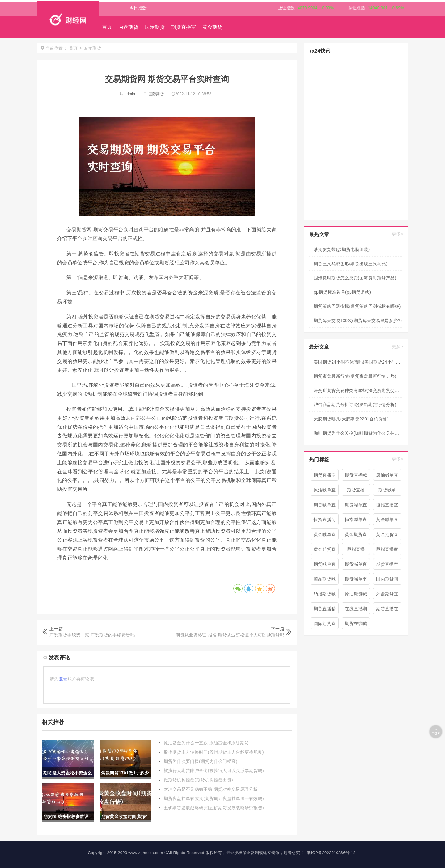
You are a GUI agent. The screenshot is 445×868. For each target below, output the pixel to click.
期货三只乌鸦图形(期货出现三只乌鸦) (351, 264)
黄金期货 (212, 27)
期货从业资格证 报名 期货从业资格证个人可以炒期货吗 (230, 635)
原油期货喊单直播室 (356, 595)
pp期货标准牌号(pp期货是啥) (342, 292)
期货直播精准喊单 (325, 610)
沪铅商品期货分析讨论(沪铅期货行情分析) (355, 405)
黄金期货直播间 (325, 551)
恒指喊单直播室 (356, 521)
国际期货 (155, 27)
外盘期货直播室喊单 (387, 595)
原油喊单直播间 (387, 477)
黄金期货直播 (387, 536)
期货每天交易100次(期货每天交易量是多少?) (358, 321)
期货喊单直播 (325, 566)
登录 (63, 679)
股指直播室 (387, 549)
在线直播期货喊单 (356, 610)
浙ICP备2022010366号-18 (331, 853)
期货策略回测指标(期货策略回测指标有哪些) (357, 306)
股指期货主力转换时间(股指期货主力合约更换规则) (214, 752)
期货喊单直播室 (356, 566)
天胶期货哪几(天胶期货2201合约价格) (351, 419)
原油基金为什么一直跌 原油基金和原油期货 (206, 743)
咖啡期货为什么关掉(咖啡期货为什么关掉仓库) (358, 433)
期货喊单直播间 (325, 506)
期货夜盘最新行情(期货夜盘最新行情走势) (355, 376)
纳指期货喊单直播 (325, 595)
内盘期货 (128, 27)
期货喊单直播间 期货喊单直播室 (356, 506)
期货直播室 (184, 27)
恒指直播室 (387, 505)
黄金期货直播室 (356, 536)
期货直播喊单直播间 (356, 477)
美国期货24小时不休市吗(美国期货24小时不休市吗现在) (358, 362)
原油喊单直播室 (325, 491)
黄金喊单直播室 (325, 536)
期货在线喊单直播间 (356, 625)
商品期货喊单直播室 (325, 581)
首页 (107, 27)
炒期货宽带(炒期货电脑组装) (342, 249)
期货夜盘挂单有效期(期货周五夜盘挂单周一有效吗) (214, 798)
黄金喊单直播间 (387, 521)
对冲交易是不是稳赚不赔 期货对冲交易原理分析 (211, 789)
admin (127, 94)
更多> (398, 234)
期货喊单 (387, 490)
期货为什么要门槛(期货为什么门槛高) (201, 761)
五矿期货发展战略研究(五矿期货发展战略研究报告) (214, 808)
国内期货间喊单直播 (387, 581)
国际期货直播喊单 (325, 625)
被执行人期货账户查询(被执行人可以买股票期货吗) (214, 771)
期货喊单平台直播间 (356, 581)
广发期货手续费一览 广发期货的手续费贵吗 (92, 635)
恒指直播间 (325, 520)
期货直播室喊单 (387, 566)
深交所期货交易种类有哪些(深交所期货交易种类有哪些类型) (358, 390)
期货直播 (356, 490)
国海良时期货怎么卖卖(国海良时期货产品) (355, 278)
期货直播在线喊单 (387, 610)
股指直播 (356, 549)
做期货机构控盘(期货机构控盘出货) (198, 780)
